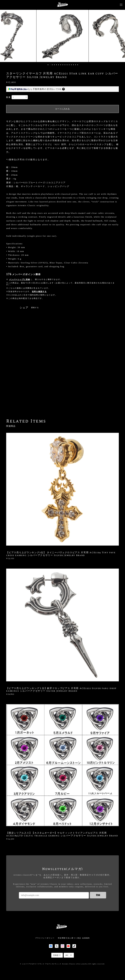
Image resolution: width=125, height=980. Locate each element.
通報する (35, 308)
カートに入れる (62, 109)
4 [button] (54, 65)
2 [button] (50, 65)
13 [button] (73, 65)
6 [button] (59, 65)
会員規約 (86, 938)
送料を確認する (39, 291)
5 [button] (56, 65)
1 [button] (48, 65)
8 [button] (63, 65)
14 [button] (76, 65)
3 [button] (52, 65)
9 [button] (65, 65)
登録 (98, 895)
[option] (62, 36)
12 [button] (71, 65)
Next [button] (120, 36)
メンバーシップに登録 (20, 279)
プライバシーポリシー (45, 938)
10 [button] (67, 65)
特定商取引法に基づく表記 (70, 938)
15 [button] (78, 65)
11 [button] (69, 65)
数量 (8, 97)
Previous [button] (5, 36)
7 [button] (61, 65)
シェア (24, 308)
